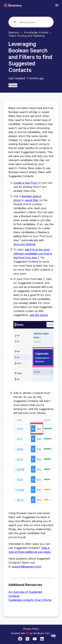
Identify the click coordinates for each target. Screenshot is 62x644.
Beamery (14, 32)
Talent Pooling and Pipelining (27, 36)
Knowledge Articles (36, 32)
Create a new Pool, (26, 183)
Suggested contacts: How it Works (30, 600)
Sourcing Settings (24, 244)
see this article (39, 315)
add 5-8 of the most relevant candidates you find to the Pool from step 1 (33, 254)
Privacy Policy (31, 629)
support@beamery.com (26, 567)
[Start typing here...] (32, 22)
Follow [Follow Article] (13, 85)
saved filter (32, 200)
